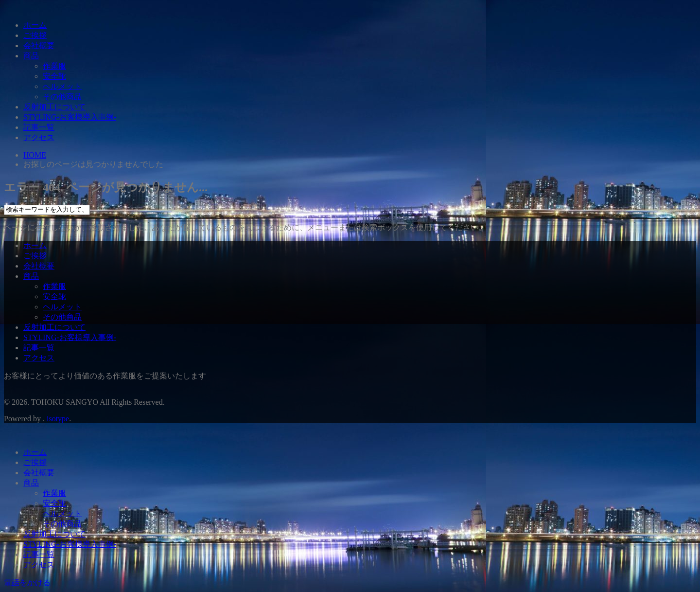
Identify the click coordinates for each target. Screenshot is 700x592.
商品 (31, 56)
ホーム (35, 25)
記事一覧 (39, 127)
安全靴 (54, 76)
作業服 (54, 66)
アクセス (39, 137)
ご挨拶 (35, 35)
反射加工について (54, 107)
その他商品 (62, 97)
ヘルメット (62, 86)
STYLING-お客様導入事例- (70, 117)
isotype (58, 419)
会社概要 (39, 45)
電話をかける (27, 583)
